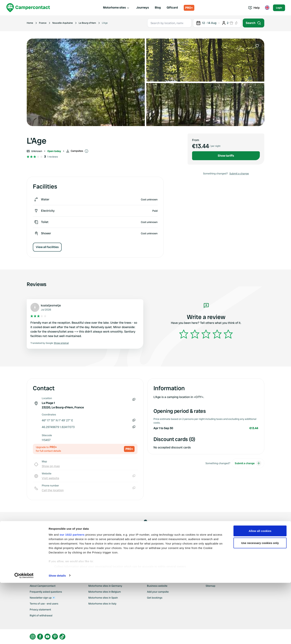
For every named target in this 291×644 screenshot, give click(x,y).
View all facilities (47, 247)
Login (279, 8)
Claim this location (145, 541)
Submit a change (239, 174)
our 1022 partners (72, 596)
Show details (57, 637)
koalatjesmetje (51, 305)
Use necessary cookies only (260, 604)
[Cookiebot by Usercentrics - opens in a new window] (24, 637)
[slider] (206, 334)
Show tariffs (226, 156)
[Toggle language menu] (267, 8)
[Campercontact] (28, 8)
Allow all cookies (260, 592)
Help (254, 8)
